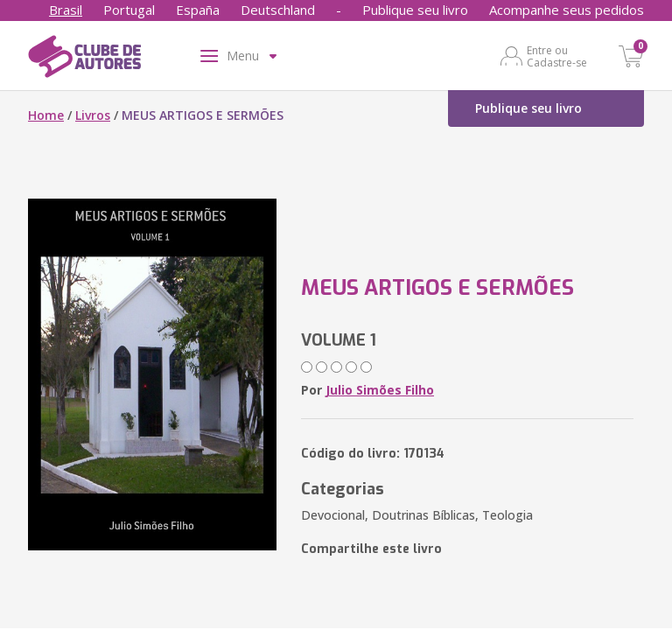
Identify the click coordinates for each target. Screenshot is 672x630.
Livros (93, 115)
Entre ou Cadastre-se (557, 56)
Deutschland (278, 10)
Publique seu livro (415, 10)
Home (46, 115)
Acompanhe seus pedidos (567, 10)
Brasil (66, 10)
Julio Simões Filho (380, 390)
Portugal (129, 10)
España (198, 10)
